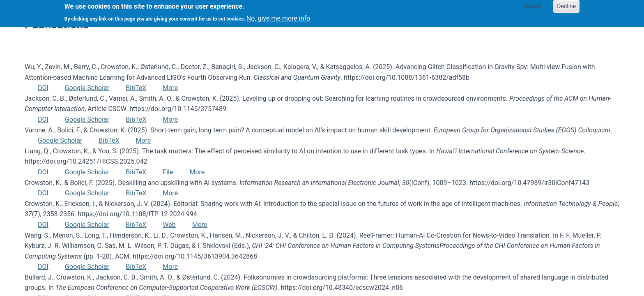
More (170, 88)
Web (169, 225)
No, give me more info (278, 16)
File (168, 172)
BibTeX (136, 88)
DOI (43, 88)
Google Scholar (87, 88)
